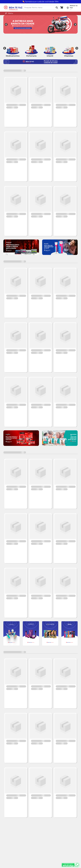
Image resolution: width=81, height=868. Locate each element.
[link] (61, 8)
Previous (6, 24)
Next (75, 24)
